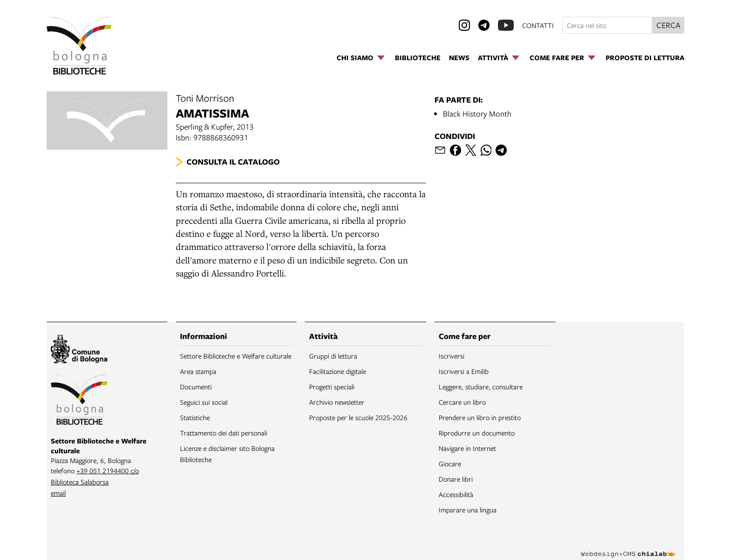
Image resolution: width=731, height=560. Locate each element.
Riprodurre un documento (477, 433)
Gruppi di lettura (333, 356)
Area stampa (198, 371)
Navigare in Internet (467, 448)
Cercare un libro (462, 402)
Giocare (450, 463)
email (58, 493)
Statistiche (195, 417)
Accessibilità (456, 494)
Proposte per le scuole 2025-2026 (358, 417)
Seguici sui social (204, 402)
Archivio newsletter (337, 402)
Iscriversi (452, 356)
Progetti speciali (332, 387)
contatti (538, 25)
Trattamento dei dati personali (224, 433)
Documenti (196, 387)
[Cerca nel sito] (607, 25)
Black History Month (477, 114)
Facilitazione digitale (338, 371)
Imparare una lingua (468, 510)
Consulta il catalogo (233, 162)
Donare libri (456, 479)
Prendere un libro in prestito (480, 417)
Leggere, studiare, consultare (481, 387)
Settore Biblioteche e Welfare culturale (236, 356)
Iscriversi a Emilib (464, 371)
